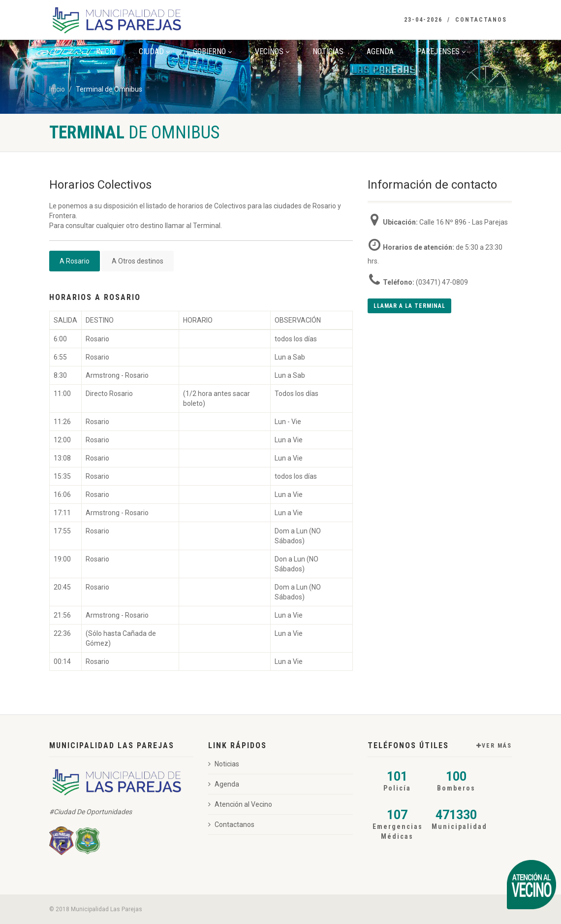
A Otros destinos (138, 261)
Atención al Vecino (240, 804)
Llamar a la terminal (409, 306)
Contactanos (481, 20)
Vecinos (272, 51)
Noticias (328, 51)
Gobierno (212, 51)
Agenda (380, 51)
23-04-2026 (423, 20)
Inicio (106, 51)
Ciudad (154, 51)
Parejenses (441, 51)
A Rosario (75, 261)
